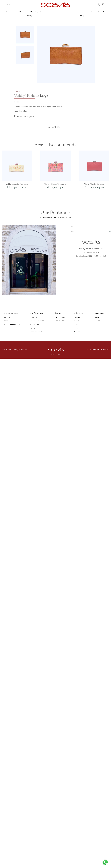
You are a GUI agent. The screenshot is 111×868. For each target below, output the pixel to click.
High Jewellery (37, 12)
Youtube (77, 332)
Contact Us (56, 127)
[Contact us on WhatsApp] (105, 862)
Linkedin (77, 321)
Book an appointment (12, 324)
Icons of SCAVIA (14, 12)
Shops (83, 16)
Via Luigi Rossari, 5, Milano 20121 (94, 249)
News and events (98, 12)
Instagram (78, 317)
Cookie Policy (60, 321)
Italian (97, 317)
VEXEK (58, 355)
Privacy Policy (60, 317)
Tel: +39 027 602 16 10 (94, 252)
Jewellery (33, 317)
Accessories (76, 12)
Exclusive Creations (37, 321)
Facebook (77, 328)
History (29, 16)
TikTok (76, 324)
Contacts (7, 317)
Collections (57, 12)
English (97, 321)
